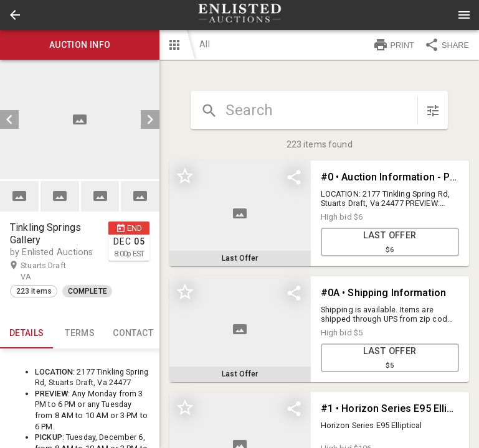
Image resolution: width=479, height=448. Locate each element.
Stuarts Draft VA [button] (43, 271)
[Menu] (464, 15)
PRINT (394, 45)
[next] (150, 119)
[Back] (15, 15)
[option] (80, 119)
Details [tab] (26, 334)
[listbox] (80, 119)
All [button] (204, 44)
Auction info (80, 45)
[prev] (9, 119)
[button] (15, 15)
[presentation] (240, 15)
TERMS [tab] (79, 334)
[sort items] (433, 111)
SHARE (447, 45)
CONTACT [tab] (133, 334)
